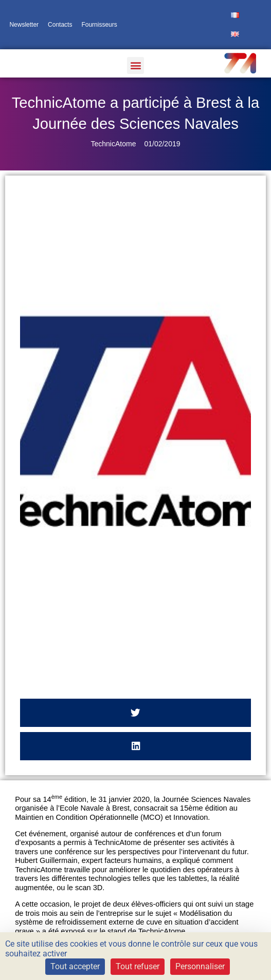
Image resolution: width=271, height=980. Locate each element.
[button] (135, 65)
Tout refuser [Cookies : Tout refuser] (138, 966)
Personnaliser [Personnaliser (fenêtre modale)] (200, 966)
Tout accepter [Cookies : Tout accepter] (75, 966)
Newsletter (24, 25)
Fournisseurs (99, 25)
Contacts (60, 25)
